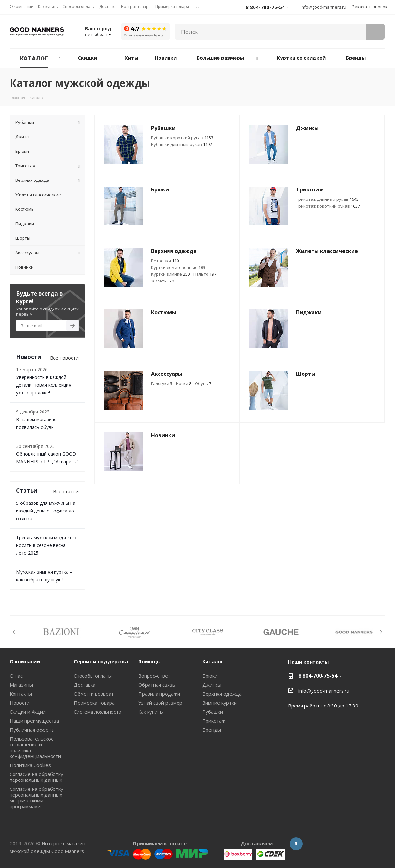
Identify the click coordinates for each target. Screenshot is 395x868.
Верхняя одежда (222, 694)
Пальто (205, 274)
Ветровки (165, 261)
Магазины (21, 685)
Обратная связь (157, 685)
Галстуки (162, 383)
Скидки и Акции (28, 712)
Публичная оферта (32, 730)
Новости (20, 703)
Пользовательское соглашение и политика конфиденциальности (35, 747)
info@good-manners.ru (323, 7)
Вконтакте (296, 844)
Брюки (210, 676)
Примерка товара (94, 703)
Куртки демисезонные (178, 267)
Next (381, 632)
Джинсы (212, 685)
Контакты (21, 694)
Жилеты (163, 281)
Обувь (203, 383)
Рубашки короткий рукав (182, 138)
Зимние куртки (220, 703)
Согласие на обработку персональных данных (36, 777)
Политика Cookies (30, 765)
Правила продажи (159, 694)
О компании (25, 661)
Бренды (212, 730)
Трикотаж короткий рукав (328, 206)
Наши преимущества (34, 721)
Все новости (64, 358)
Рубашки (213, 712)
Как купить (151, 712)
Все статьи (66, 491)
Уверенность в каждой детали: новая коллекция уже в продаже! (44, 385)
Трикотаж (214, 721)
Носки (184, 383)
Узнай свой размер (160, 703)
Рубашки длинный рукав (182, 144)
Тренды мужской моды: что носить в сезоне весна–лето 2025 (46, 545)
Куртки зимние (170, 274)
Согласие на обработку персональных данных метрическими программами (36, 798)
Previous (14, 632)
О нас (16, 676)
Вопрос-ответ (154, 676)
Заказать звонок (370, 7)
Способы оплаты (93, 676)
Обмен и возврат (94, 694)
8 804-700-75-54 (318, 676)
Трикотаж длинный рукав (327, 199)
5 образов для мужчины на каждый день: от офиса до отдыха (46, 511)
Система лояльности (98, 712)
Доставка (85, 685)
